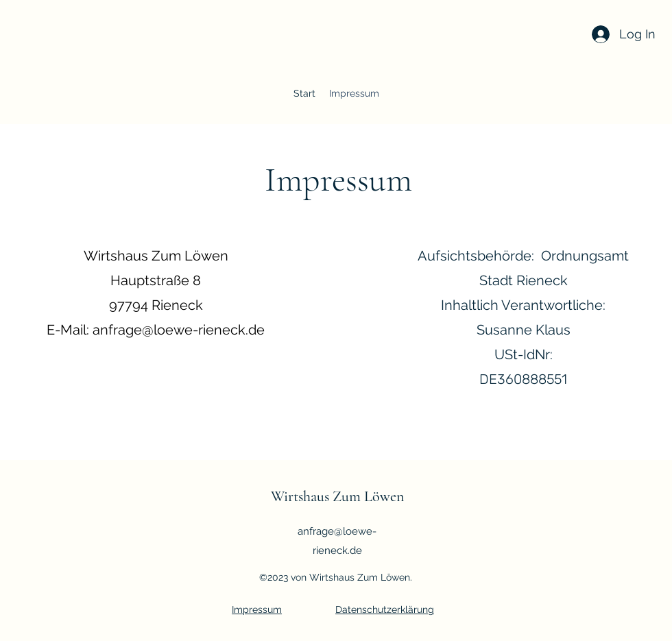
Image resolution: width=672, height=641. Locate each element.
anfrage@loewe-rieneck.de (179, 330)
